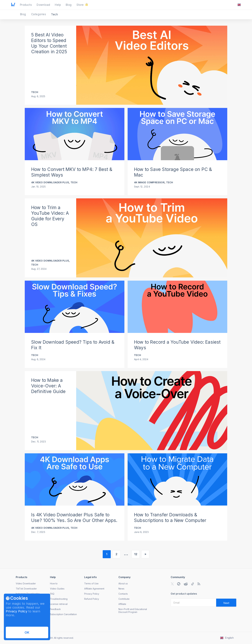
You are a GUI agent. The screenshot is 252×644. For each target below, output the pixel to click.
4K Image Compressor (149, 182)
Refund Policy (92, 599)
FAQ (52, 594)
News (121, 589)
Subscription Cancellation (63, 614)
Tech (35, 92)
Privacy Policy (17, 611)
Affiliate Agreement (94, 589)
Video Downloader (26, 583)
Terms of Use (91, 583)
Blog (23, 14)
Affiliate (122, 604)
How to (54, 583)
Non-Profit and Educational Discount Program (133, 611)
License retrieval (59, 604)
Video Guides (57, 589)
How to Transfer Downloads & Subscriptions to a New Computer (170, 518)
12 (136, 554)
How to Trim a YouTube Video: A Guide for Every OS (50, 216)
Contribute (124, 599)
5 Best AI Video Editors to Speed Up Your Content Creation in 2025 (49, 43)
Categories (39, 14)
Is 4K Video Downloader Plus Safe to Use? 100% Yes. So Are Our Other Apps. (74, 518)
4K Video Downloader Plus (50, 182)
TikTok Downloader (26, 589)
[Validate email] (226, 603)
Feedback (55, 609)
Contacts (123, 594)
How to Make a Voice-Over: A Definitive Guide (48, 386)
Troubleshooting (59, 599)
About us (123, 583)
